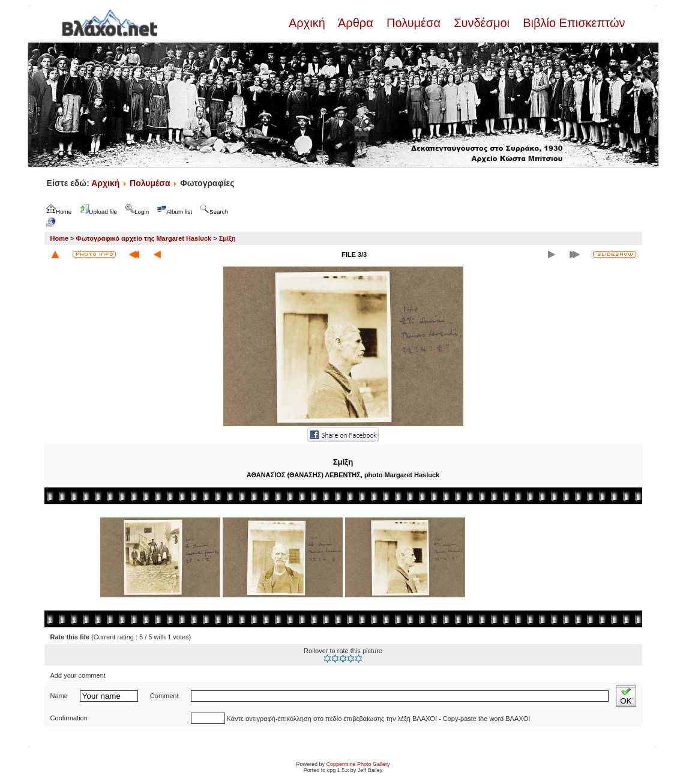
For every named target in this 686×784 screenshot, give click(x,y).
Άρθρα (356, 23)
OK (626, 696)
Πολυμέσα (413, 23)
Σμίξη (227, 238)
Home (60, 238)
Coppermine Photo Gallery (358, 764)
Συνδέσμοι (482, 23)
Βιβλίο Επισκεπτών (573, 23)
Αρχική (308, 23)
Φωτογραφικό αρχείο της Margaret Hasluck (144, 238)
